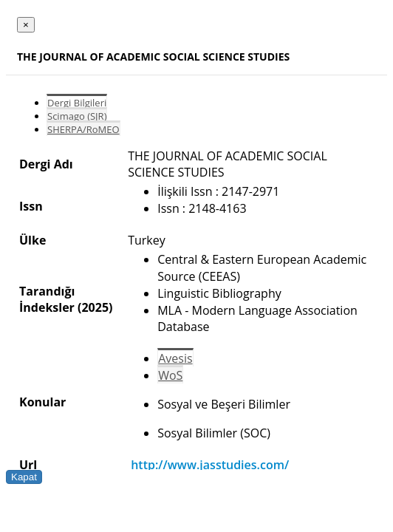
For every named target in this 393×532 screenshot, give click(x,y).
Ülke (33, 240)
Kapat (24, 477)
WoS (170, 375)
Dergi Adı (46, 164)
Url (28, 465)
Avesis (175, 358)
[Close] (26, 25)
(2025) (95, 307)
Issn (31, 206)
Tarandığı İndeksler (47, 299)
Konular (42, 402)
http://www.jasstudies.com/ (210, 465)
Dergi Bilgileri (77, 103)
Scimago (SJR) (77, 116)
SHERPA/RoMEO (83, 129)
